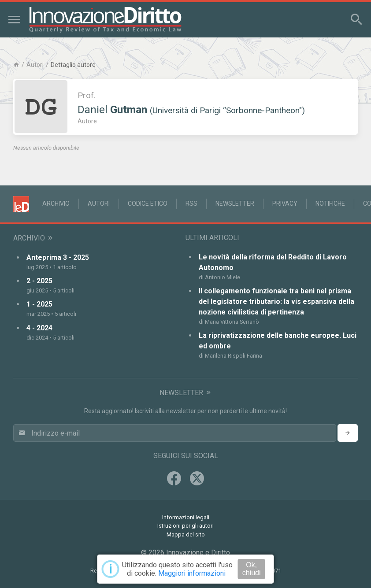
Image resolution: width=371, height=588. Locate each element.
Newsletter (235, 203)
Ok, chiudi (252, 569)
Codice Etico (148, 203)
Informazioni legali (186, 517)
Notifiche (330, 203)
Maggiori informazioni (192, 573)
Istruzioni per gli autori (185, 526)
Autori (35, 65)
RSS (191, 203)
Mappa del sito (186, 534)
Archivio (56, 203)
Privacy (285, 203)
